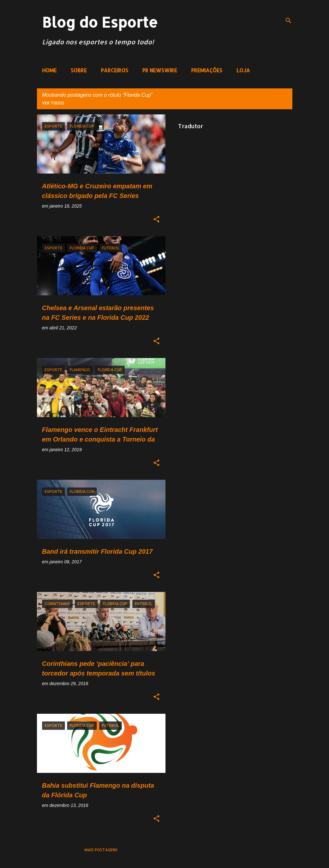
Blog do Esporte (100, 22)
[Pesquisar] (289, 21)
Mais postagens (101, 850)
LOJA (243, 70)
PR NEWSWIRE (160, 70)
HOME (49, 70)
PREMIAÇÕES (207, 70)
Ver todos (53, 103)
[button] (156, 219)
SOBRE (79, 70)
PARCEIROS (115, 70)
